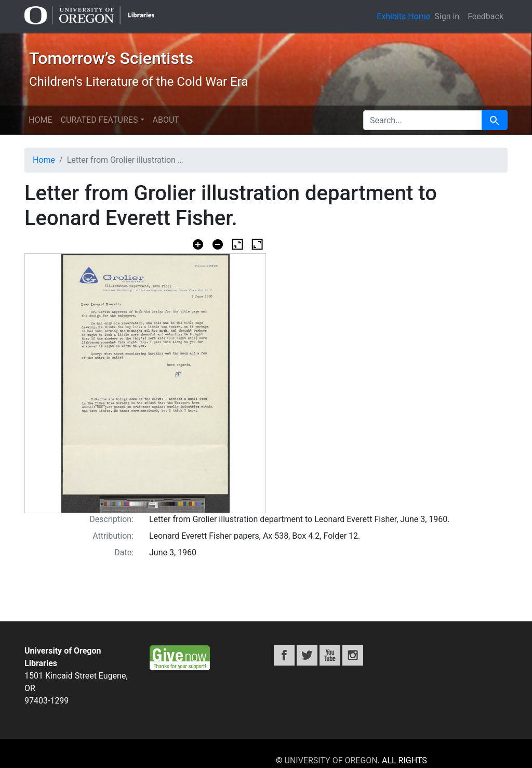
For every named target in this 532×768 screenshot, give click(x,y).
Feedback (486, 16)
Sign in (447, 16)
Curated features (99, 120)
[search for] (423, 120)
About (166, 120)
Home (40, 120)
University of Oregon (331, 760)
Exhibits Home (403, 16)
